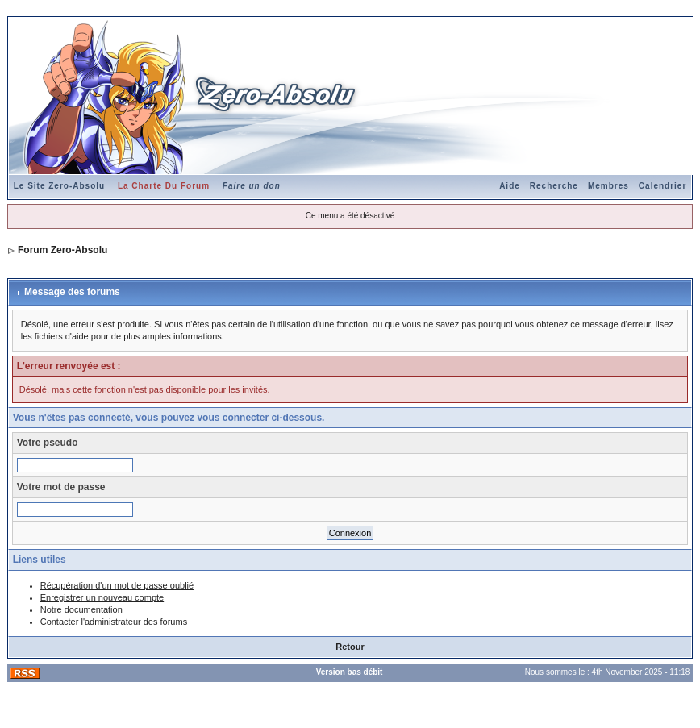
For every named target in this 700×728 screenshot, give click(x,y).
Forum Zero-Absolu (62, 250)
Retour (350, 647)
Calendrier (662, 186)
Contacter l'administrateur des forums (114, 622)
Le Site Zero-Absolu (59, 186)
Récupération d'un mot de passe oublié (117, 585)
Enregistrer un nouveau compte (102, 597)
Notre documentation (81, 609)
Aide (510, 186)
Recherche (554, 186)
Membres (608, 186)
